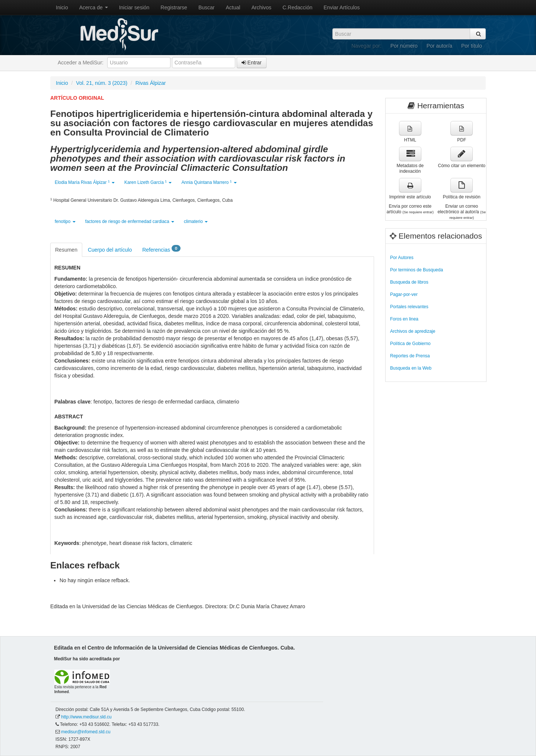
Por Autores (402, 258)
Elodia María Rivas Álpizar (85, 182)
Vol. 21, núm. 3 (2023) (102, 83)
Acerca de (94, 7)
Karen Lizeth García (148, 182)
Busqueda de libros (409, 282)
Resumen (66, 250)
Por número (404, 46)
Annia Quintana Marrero (209, 182)
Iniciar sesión (134, 7)
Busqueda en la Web (411, 368)
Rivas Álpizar (151, 83)
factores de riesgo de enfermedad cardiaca (130, 221)
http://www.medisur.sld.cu (86, 717)
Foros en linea (404, 319)
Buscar (207, 7)
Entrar (252, 63)
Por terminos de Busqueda (417, 270)
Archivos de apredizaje (413, 331)
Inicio (62, 7)
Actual (233, 7)
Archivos (261, 7)
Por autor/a (439, 46)
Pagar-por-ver (404, 294)
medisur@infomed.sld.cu (86, 732)
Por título (472, 46)
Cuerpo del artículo (110, 250)
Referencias (161, 249)
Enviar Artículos (342, 7)
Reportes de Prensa (410, 356)
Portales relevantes (409, 307)
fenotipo (65, 221)
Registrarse (174, 7)
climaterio (196, 221)
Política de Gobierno (410, 344)
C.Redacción (297, 7)
